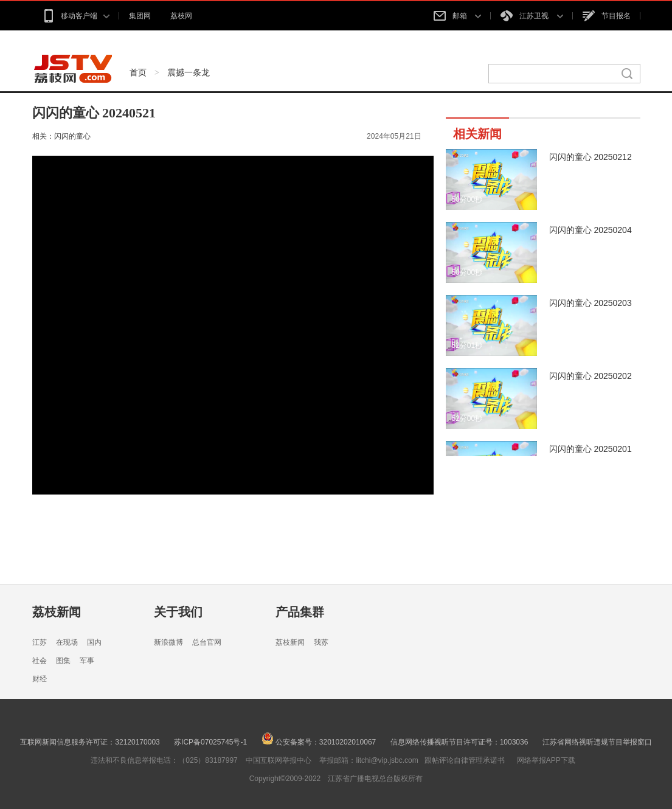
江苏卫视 (532, 16)
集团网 (140, 16)
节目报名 (607, 16)
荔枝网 (181, 16)
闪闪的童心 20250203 (591, 303)
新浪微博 (168, 642)
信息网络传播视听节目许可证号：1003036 (459, 742)
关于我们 (178, 612)
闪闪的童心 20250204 (591, 230)
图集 (63, 661)
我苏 (321, 642)
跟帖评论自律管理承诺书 (465, 760)
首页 (138, 72)
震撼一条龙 (189, 72)
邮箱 (457, 16)
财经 (40, 679)
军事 (87, 661)
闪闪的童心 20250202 (591, 376)
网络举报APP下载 (546, 760)
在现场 (67, 642)
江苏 (40, 642)
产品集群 (300, 612)
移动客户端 (76, 16)
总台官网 (207, 642)
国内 (94, 642)
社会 (40, 661)
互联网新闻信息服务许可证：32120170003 (90, 742)
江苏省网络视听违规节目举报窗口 (597, 742)
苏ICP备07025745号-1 (210, 742)
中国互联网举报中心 (279, 760)
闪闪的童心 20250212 (591, 157)
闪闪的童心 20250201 (591, 449)
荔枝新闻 (57, 612)
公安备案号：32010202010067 (319, 742)
